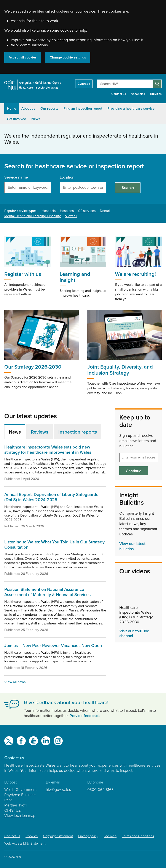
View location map (20, 816)
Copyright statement (58, 836)
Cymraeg (84, 84)
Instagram (58, 741)
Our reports (49, 109)
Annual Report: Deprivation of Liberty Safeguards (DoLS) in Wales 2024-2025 (51, 497)
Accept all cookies (23, 57)
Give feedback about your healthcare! (66, 703)
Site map (110, 836)
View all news (15, 682)
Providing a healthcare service (131, 109)
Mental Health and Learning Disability (33, 216)
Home (12, 109)
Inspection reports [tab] (78, 432)
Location (67, 177)
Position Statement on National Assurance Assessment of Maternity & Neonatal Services (47, 592)
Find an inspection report (83, 109)
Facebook (21, 741)
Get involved (17, 119)
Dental (105, 211)
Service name (16, 177)
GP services (87, 211)
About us (28, 109)
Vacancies (138, 94)
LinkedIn (46, 741)
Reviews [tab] (40, 432)
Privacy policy (88, 836)
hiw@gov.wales (58, 790)
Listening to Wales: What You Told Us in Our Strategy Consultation (54, 545)
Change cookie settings (68, 57)
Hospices (67, 211)
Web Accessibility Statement (25, 844)
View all (71, 216)
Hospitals (49, 211)
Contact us (119, 94)
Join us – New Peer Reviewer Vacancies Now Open (53, 646)
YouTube (34, 741)
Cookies (32, 836)
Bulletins (156, 94)
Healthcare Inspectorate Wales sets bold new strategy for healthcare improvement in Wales (48, 450)
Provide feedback (85, 716)
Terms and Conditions (138, 836)
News (36, 119)
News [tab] (15, 432)
